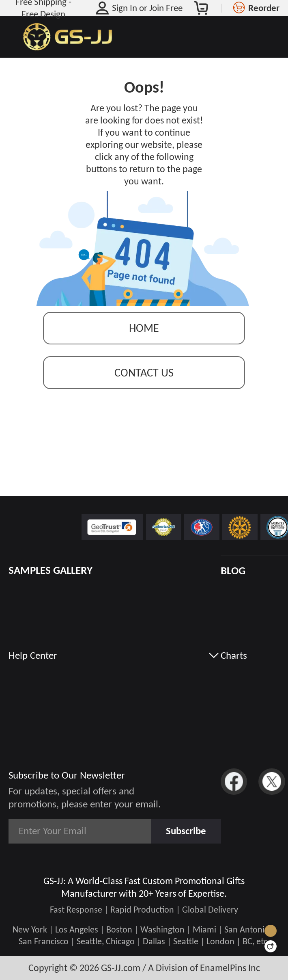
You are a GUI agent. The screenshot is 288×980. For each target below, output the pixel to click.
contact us (144, 373)
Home (144, 328)
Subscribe (186, 831)
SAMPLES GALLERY (51, 570)
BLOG (233, 571)
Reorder (264, 8)
